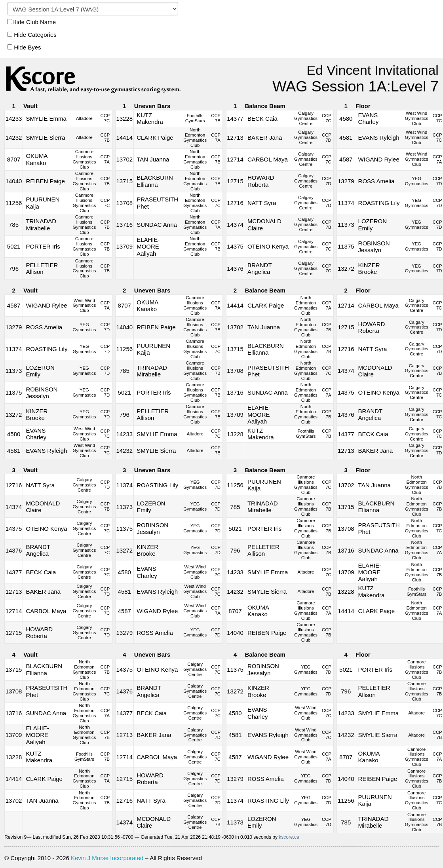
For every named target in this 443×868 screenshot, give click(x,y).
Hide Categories (32, 35)
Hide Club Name (31, 22)
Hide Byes (24, 47)
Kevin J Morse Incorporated (107, 858)
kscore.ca (289, 837)
